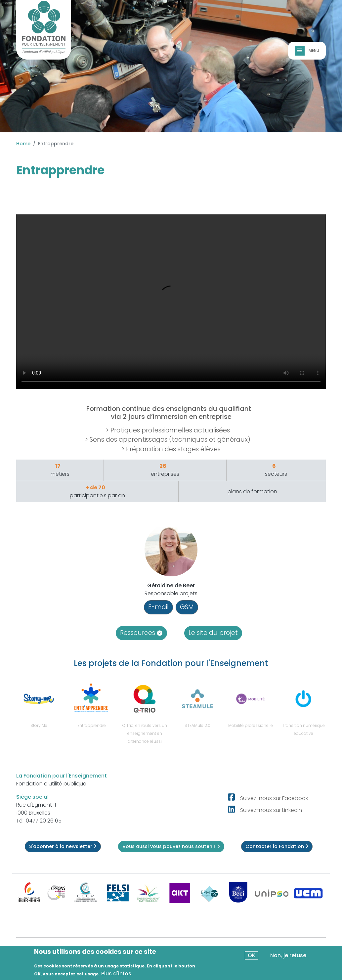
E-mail (158, 607)
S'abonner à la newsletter (63, 846)
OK (252, 955)
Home (23, 144)
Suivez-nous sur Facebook (274, 798)
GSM (187, 607)
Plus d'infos (116, 974)
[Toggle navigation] (300, 51)
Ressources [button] (141, 633)
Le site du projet (213, 633)
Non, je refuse (288, 955)
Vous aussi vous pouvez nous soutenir (171, 846)
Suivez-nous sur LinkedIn (271, 810)
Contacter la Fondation (277, 846)
